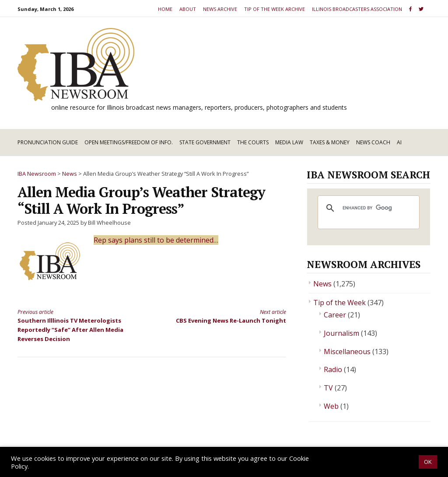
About (188, 9)
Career (335, 315)
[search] (367, 208)
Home (165, 9)
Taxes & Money (330, 142)
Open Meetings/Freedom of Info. (129, 142)
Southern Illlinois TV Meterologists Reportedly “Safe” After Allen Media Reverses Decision (78, 325)
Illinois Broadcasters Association (357, 9)
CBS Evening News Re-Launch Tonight (225, 316)
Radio (333, 369)
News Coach (373, 142)
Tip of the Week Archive (275, 9)
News (322, 284)
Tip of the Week (339, 303)
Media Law (289, 142)
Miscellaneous (347, 352)
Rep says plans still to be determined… (156, 240)
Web (331, 406)
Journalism (341, 333)
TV (328, 388)
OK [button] (428, 462)
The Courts (253, 142)
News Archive (220, 9)
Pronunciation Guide (48, 142)
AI (399, 142)
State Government (205, 142)
